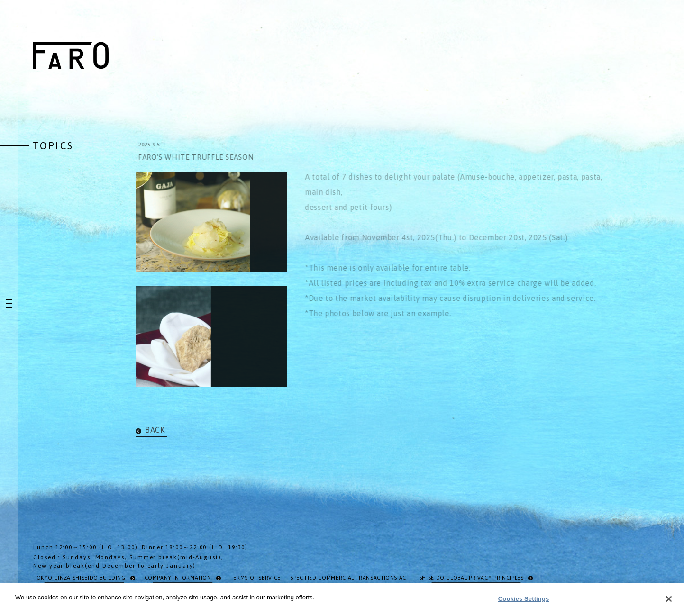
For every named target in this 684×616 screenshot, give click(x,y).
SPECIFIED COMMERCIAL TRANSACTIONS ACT (350, 578)
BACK (155, 430)
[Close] (669, 600)
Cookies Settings (524, 600)
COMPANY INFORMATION (178, 578)
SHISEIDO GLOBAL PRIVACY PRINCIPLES (471, 578)
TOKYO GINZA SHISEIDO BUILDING (79, 578)
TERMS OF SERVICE (255, 578)
